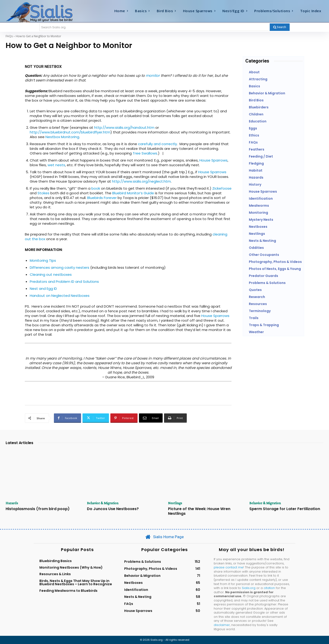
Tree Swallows (145, 153)
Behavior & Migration (103, 503)
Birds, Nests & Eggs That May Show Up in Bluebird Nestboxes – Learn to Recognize (76, 582)
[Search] (280, 27)
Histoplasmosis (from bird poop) (38, 509)
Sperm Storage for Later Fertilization (285, 509)
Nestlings (175, 503)
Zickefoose (222, 188)
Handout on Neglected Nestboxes (60, 296)
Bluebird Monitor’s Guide (133, 193)
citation (269, 588)
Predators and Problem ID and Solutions (64, 282)
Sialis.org (249, 588)
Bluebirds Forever (102, 198)
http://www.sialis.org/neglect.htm (141, 181)
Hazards (12, 503)
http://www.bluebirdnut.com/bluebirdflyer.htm (70, 132)
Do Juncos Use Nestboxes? (113, 509)
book (96, 188)
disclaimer (222, 625)
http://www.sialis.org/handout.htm (124, 127)
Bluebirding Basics (56, 561)
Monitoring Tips (43, 260)
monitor (153, 75)
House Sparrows (213, 160)
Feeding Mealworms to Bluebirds (68, 591)
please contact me (228, 567)
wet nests (56, 165)
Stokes (43, 193)
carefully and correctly (157, 144)
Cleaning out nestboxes (51, 274)
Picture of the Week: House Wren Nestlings (199, 511)
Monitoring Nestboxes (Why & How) (71, 567)
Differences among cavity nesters (60, 267)
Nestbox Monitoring (62, 137)
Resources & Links (55, 574)
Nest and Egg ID (43, 289)
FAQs (9, 36)
